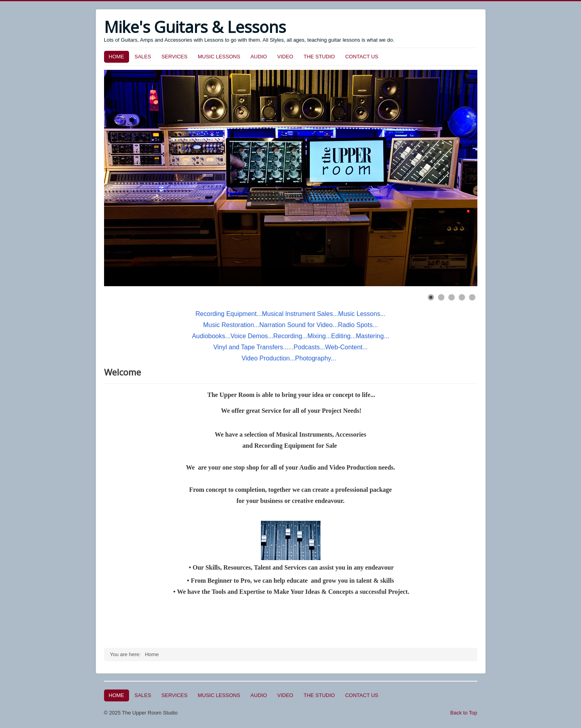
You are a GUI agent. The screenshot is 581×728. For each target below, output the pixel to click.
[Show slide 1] (431, 297)
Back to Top (464, 713)
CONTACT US (362, 57)
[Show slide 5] (472, 297)
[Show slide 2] (441, 297)
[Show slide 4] (462, 297)
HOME (117, 57)
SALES (143, 57)
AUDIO (259, 57)
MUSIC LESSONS (219, 57)
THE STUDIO (319, 57)
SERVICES (174, 57)
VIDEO (285, 57)
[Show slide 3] (452, 297)
